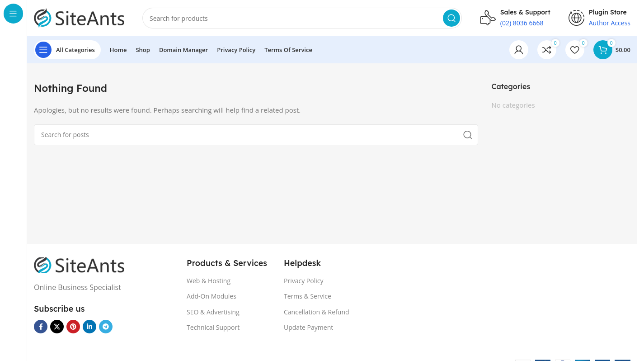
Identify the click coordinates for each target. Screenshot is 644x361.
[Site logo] (79, 17)
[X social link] (57, 327)
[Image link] (79, 264)
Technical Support (213, 327)
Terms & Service (308, 296)
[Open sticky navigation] (67, 50)
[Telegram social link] (106, 327)
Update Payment (308, 327)
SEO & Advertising (213, 312)
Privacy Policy (303, 281)
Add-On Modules (212, 296)
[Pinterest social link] (73, 327)
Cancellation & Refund (317, 312)
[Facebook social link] (41, 327)
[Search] (302, 18)
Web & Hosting (209, 281)
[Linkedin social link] (89, 327)
